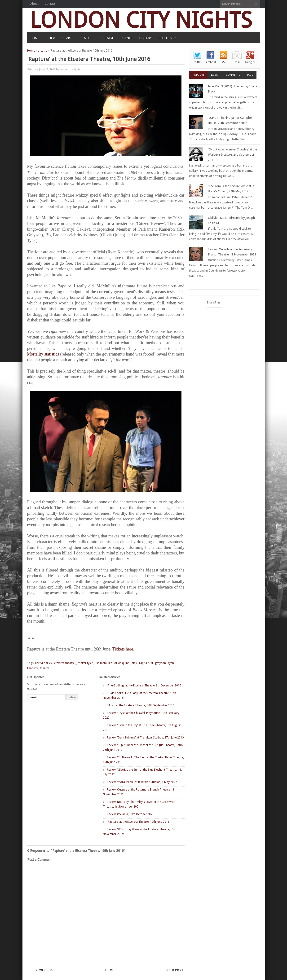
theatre (42, 51)
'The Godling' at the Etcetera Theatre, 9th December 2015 (144, 686)
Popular (198, 75)
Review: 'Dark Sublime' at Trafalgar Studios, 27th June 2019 (145, 738)
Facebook (211, 62)
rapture (144, 663)
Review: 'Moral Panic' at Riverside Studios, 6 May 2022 (142, 782)
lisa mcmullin (104, 663)
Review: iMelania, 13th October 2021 (130, 814)
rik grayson (158, 663)
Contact (50, 4)
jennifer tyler (85, 663)
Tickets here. (123, 649)
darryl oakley (44, 663)
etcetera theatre (64, 663)
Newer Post (45, 970)
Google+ (250, 62)
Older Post (174, 970)
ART (69, 38)
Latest (215, 75)
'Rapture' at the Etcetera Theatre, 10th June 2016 (138, 822)
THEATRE (108, 38)
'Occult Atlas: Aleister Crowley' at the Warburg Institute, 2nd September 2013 (232, 155)
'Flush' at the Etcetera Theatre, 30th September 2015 (141, 705)
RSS (224, 62)
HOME (35, 38)
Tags (250, 75)
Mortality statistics (43, 354)
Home (31, 51)
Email (237, 62)
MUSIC (89, 38)
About (34, 4)
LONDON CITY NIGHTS (141, 20)
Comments (233, 75)
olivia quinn (122, 663)
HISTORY (146, 38)
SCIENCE (126, 38)
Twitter (197, 62)
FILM (52, 38)
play (134, 663)
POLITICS (165, 38)
